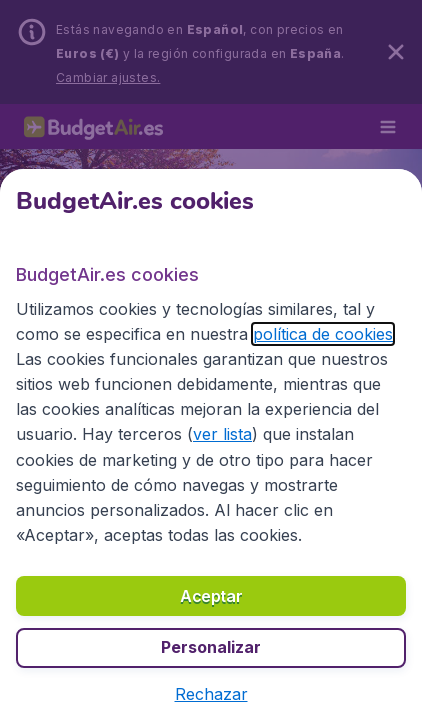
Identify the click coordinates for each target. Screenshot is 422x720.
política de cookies (323, 334)
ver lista (222, 434)
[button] (211, 694)
